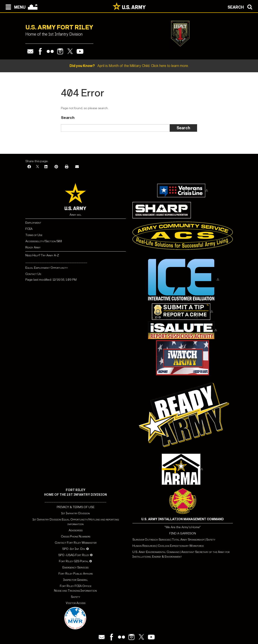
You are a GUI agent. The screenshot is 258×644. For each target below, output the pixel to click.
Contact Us (33, 274)
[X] (38, 167)
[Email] (77, 167)
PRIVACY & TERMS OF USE (76, 507)
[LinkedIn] (46, 167)
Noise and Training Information (75, 591)
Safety (75, 597)
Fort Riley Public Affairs (76, 574)
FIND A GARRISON (183, 533)
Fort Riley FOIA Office (76, 586)
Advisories (76, 530)
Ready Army (33, 247)
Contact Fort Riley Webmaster (76, 543)
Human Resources (144, 546)
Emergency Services (75, 567)
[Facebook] (29, 167)
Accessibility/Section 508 (44, 241)
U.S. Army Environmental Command (156, 552)
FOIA (29, 229)
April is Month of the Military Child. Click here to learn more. (129, 66)
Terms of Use (34, 235)
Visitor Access (76, 603)
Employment (33, 223)
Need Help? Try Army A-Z (42, 255)
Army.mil (75, 215)
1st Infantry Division (75, 513)
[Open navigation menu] (14, 7)
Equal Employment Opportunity (47, 268)
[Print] (67, 167)
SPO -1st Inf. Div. (74, 549)
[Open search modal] (241, 7)
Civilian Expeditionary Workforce (181, 546)
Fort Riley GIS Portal (74, 561)
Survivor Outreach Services (151, 540)
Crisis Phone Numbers (76, 536)
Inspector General (76, 580)
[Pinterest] (56, 167)
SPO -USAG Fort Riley (74, 555)
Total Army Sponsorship (188, 540)
